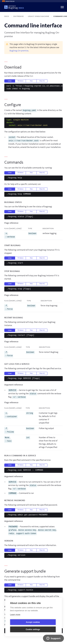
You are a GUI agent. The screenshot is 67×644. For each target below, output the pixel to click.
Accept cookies (33, 622)
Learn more (15, 615)
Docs (7, 16)
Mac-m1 (42, 81)
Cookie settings (33, 629)
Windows (20, 81)
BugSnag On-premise (19, 51)
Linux (10, 81)
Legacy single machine (39, 16)
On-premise (19, 16)
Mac (31, 81)
